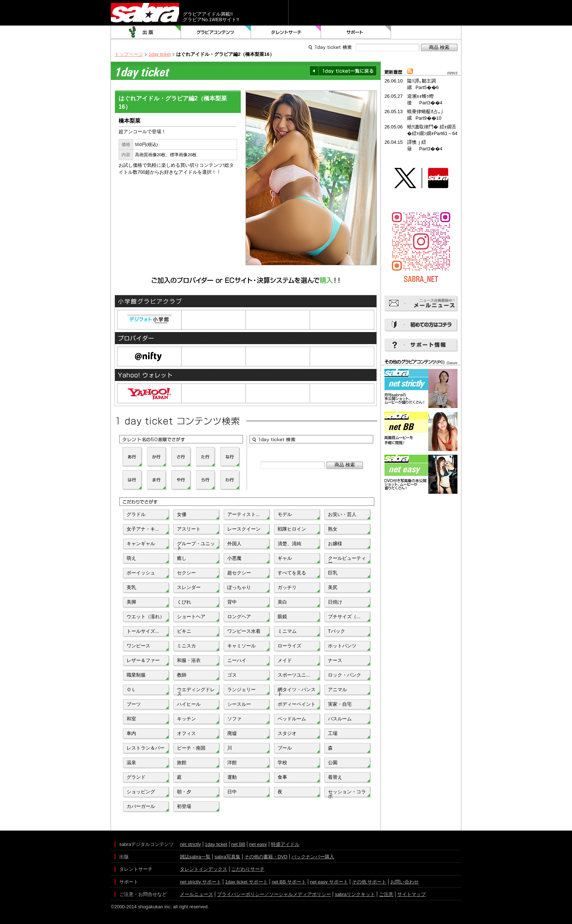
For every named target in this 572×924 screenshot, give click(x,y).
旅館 (182, 763)
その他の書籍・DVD (266, 857)
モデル (285, 514)
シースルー (239, 704)
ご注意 (386, 894)
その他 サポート (369, 882)
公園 (333, 763)
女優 (182, 514)
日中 (232, 792)
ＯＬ (131, 690)
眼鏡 (282, 617)
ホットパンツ (342, 646)
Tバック (337, 631)
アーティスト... (244, 514)
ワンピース (138, 646)
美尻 (333, 587)
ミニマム (287, 631)
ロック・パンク (345, 675)
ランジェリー (241, 690)
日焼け (335, 602)
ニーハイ (237, 660)
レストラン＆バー (146, 748)
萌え (131, 558)
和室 (131, 719)
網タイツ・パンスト (297, 691)
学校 (282, 763)
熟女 (333, 529)
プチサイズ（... (344, 617)
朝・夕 (184, 792)
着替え (335, 777)
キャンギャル (141, 544)
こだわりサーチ (248, 869)
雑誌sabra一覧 (195, 857)
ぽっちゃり (239, 587)
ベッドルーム (292, 719)
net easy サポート (329, 882)
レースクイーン (244, 529)
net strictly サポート (200, 882)
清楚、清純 (289, 544)
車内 (131, 733)
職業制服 (136, 675)
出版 (146, 32)
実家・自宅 (340, 704)
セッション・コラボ (347, 793)
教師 (182, 675)
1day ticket (160, 54)
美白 (282, 602)
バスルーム (340, 719)
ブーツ (134, 704)
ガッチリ (287, 587)
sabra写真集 (227, 857)
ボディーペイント (297, 704)
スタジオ (287, 733)
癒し (182, 558)
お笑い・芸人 (342, 514)
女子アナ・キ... (143, 529)
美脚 (131, 602)
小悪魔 (234, 558)
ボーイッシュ (141, 573)
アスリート (189, 529)
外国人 (234, 544)
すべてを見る (292, 573)
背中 (232, 602)
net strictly (190, 844)
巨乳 (333, 573)
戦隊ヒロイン (292, 529)
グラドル (136, 514)
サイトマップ (411, 894)
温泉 (131, 763)
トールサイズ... (143, 631)
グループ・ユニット (196, 545)
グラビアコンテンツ (216, 32)
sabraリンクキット (355, 894)
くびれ (184, 602)
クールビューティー (347, 560)
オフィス (186, 733)
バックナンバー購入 (313, 857)
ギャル (285, 558)
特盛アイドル (285, 844)
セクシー (186, 573)
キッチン (186, 719)
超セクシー (239, 573)
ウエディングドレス (196, 691)
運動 (232, 777)
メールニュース (196, 894)
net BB (238, 844)
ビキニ (184, 631)
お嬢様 (335, 544)
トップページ (129, 54)
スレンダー (189, 587)
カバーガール (141, 806)
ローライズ (289, 646)
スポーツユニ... (294, 675)
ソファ (234, 719)
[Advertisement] (421, 528)
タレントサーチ (286, 32)
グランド (136, 777)
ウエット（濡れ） (146, 617)
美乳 (131, 587)
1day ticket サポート (246, 882)
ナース (335, 660)
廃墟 (232, 733)
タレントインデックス (204, 869)
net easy (258, 844)
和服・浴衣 (189, 660)
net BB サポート (289, 882)
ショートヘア (191, 617)
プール (285, 748)
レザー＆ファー (143, 660)
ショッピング (141, 792)
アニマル (337, 690)
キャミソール (241, 646)
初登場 (184, 806)
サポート (356, 32)
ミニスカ (186, 646)
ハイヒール (189, 704)
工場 (333, 733)
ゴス (232, 675)
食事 (282, 777)
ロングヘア (239, 617)
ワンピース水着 (244, 631)
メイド (285, 660)
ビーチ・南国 (191, 748)
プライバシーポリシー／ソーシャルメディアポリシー (274, 894)
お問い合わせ (405, 882)
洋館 (232, 763)
